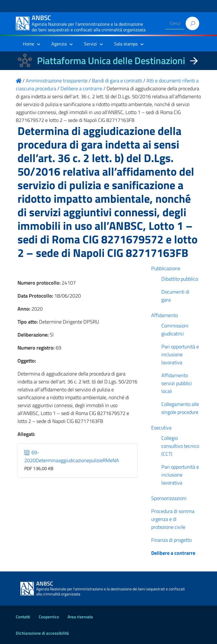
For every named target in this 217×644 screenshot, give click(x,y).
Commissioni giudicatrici (175, 330)
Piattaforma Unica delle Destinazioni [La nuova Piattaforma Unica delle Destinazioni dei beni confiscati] (111, 61)
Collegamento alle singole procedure (180, 408)
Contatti (23, 617)
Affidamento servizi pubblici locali (177, 383)
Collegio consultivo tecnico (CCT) (180, 446)
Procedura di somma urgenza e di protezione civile (173, 519)
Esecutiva (161, 428)
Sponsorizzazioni (169, 498)
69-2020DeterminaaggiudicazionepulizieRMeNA (72, 456)
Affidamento (164, 315)
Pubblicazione (166, 268)
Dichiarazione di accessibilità (42, 633)
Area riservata (80, 617)
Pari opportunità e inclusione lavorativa (180, 354)
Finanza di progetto (171, 540)
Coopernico (49, 617)
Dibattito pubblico (180, 279)
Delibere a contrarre (173, 553)
